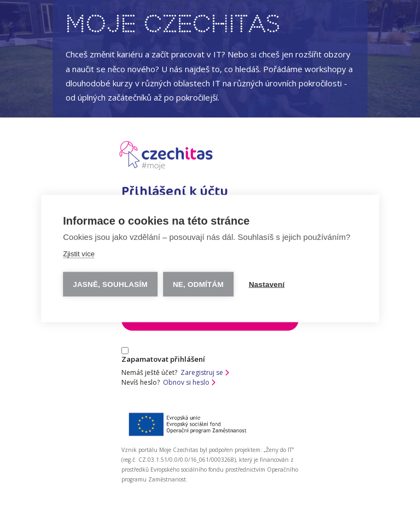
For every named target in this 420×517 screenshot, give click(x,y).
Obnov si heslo (189, 382)
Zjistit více (79, 253)
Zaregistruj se (205, 372)
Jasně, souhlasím (110, 284)
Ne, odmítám (198, 284)
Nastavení (267, 284)
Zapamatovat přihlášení (163, 356)
